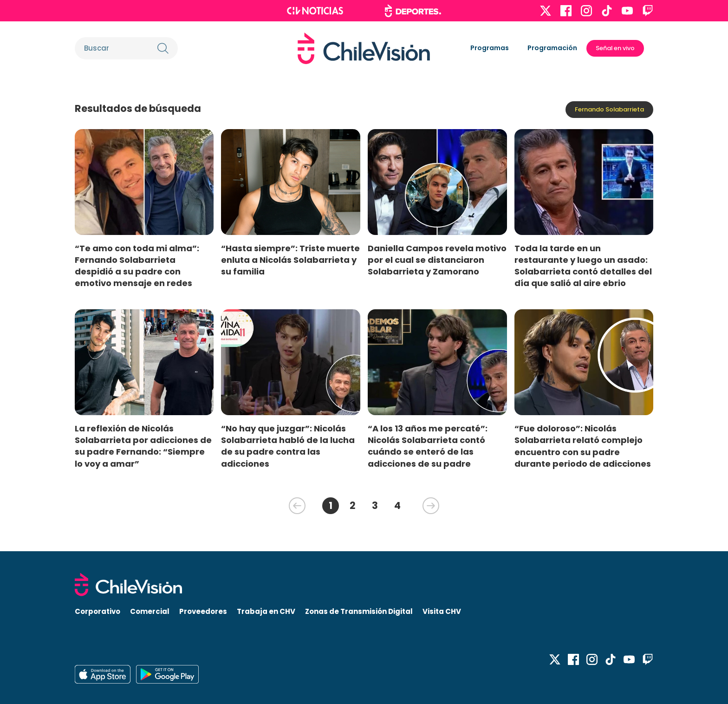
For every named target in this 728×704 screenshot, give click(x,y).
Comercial (150, 611)
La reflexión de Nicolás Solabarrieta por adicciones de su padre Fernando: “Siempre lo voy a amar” (143, 446)
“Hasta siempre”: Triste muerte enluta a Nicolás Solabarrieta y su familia (290, 260)
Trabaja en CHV (266, 611)
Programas (490, 48)
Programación (552, 48)
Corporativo (97, 611)
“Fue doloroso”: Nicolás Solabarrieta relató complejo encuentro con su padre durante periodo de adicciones (583, 446)
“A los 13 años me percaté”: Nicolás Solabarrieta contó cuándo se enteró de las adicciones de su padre (428, 446)
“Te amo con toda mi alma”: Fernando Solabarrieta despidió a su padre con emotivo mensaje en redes (137, 266)
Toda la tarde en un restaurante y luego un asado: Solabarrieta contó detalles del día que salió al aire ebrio (583, 266)
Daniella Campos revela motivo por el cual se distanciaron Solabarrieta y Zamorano (437, 260)
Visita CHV (442, 611)
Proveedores (203, 611)
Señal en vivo (615, 48)
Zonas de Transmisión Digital (359, 611)
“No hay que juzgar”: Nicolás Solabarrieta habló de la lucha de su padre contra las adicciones (288, 446)
